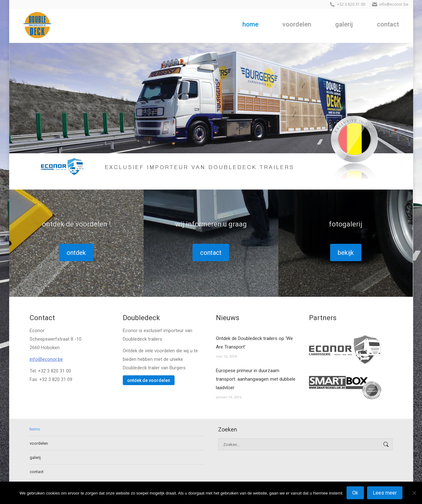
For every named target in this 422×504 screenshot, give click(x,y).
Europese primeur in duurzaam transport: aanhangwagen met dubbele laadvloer (256, 379)
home (35, 429)
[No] (414, 493)
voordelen (39, 443)
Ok (355, 493)
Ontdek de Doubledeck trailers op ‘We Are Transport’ (254, 343)
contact (37, 472)
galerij (35, 457)
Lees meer (385, 493)
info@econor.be (46, 359)
